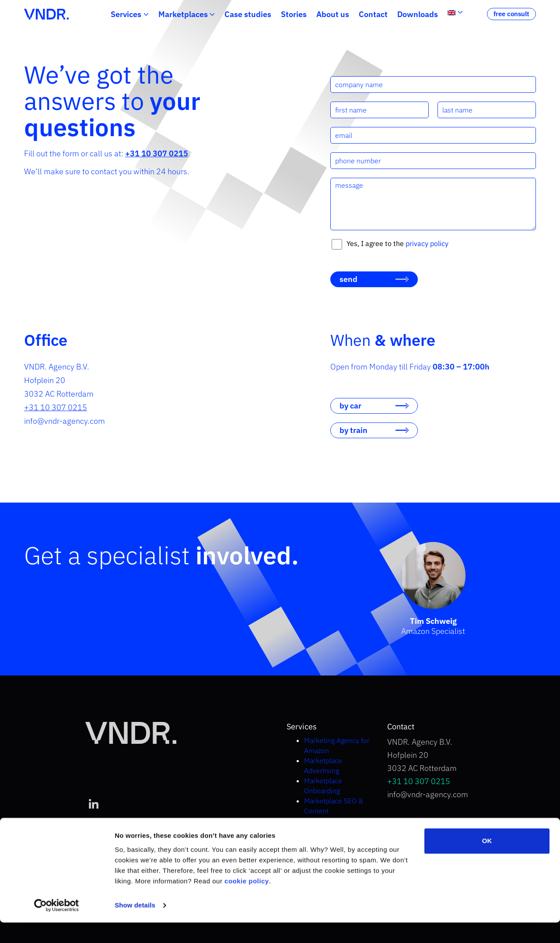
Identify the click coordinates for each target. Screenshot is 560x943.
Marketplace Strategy (337, 821)
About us (333, 14)
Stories (294, 14)
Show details (135, 926)
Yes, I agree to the (397, 243)
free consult (511, 14)
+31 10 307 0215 (56, 407)
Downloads (418, 14)
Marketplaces (183, 14)
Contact (373, 14)
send (348, 279)
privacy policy (427, 243)
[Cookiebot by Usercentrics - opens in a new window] (57, 926)
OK (487, 861)
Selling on (335, 831)
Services (126, 14)
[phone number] (433, 161)
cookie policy (247, 902)
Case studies (248, 14)
